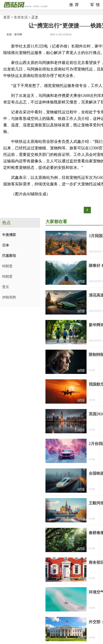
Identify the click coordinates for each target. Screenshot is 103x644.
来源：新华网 (14, 34)
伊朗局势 (9, 297)
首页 (7, 17)
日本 (6, 245)
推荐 (75, 5)
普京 (6, 287)
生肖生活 (21, 17)
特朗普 (7, 266)
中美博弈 (9, 235)
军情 (96, 5)
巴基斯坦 (9, 256)
